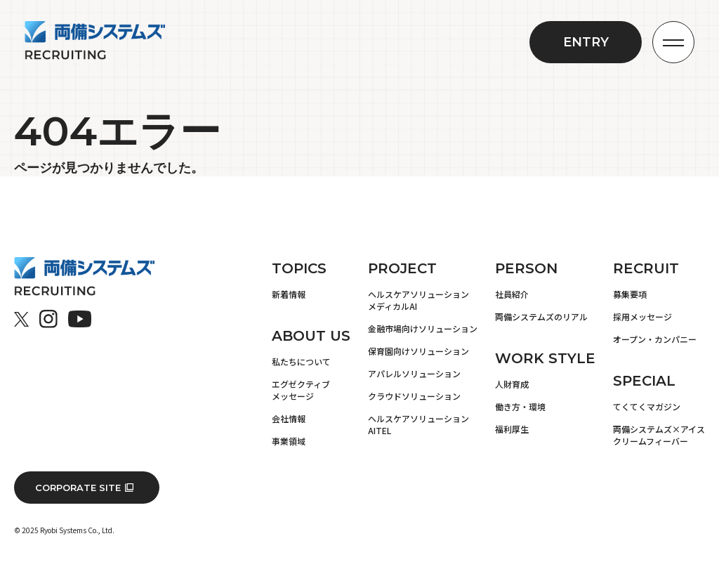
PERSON (526, 268)
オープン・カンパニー (655, 339)
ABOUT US (311, 336)
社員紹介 (512, 294)
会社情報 (289, 418)
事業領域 (289, 441)
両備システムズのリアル (541, 316)
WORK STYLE (545, 358)
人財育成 (512, 384)
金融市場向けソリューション (423, 328)
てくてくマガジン (647, 406)
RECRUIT (646, 268)
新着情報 (289, 294)
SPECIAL (644, 381)
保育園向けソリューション (418, 351)
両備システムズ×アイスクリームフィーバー (659, 435)
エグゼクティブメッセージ (301, 390)
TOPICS (299, 268)
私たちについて (301, 361)
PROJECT (402, 268)
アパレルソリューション (414, 373)
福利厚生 (512, 429)
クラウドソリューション (414, 396)
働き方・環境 (520, 406)
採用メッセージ (642, 316)
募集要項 (630, 294)
